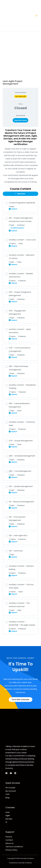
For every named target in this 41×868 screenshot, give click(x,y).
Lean (8, 812)
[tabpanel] (20, 156)
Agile (8, 815)
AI (6, 822)
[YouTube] (11, 773)
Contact (9, 840)
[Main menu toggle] (36, 16)
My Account (11, 791)
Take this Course (21, 120)
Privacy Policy (11, 850)
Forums (9, 837)
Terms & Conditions (14, 847)
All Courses (10, 788)
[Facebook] (6, 773)
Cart (7, 794)
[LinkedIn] (15, 773)
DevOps (9, 819)
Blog (7, 798)
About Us (9, 843)
